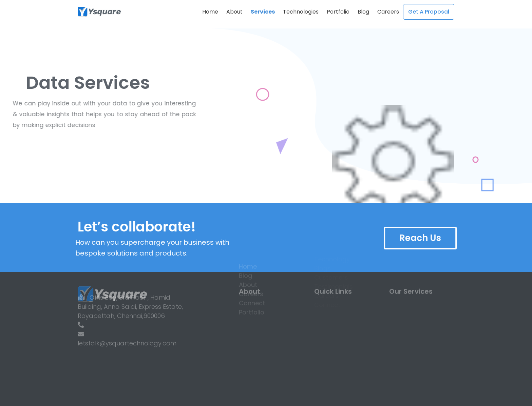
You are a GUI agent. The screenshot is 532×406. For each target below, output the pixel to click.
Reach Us (430, 238)
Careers (388, 12)
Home (210, 12)
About (234, 12)
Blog (363, 12)
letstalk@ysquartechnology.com (127, 326)
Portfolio (338, 12)
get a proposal (429, 12)
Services (263, 12)
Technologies (301, 12)
